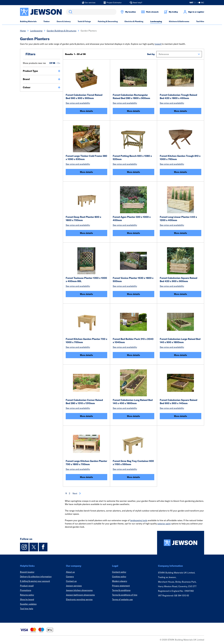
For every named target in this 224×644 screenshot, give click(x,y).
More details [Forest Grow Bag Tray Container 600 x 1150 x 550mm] (133, 477)
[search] (91, 12)
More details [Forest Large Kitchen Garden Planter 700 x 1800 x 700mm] (86, 477)
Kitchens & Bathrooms (179, 21)
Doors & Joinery (64, 21)
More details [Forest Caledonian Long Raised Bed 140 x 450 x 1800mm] (133, 416)
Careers (70, 577)
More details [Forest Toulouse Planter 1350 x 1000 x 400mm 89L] (86, 294)
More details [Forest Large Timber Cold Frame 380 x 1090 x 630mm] (86, 172)
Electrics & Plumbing (134, 21)
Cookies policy (119, 577)
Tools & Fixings (84, 21)
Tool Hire (200, 21)
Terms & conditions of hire (125, 595)
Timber (47, 21)
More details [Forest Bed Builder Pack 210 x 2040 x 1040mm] (133, 355)
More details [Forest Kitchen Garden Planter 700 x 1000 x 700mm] (86, 355)
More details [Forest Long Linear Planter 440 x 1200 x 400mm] (180, 233)
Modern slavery (120, 581)
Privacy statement (121, 586)
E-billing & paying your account (35, 581)
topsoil (158, 44)
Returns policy (27, 595)
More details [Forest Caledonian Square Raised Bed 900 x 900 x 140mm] (180, 416)
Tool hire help (27, 609)
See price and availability (78, 103)
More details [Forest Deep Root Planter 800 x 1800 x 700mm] (86, 233)
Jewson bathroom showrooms (80, 595)
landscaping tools (139, 520)
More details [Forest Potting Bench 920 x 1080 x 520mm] (133, 172)
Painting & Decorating (108, 21)
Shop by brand (27, 599)
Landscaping (156, 21)
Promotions (26, 590)
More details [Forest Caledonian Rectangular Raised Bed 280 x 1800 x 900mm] (133, 111)
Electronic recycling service (79, 599)
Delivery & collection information (36, 577)
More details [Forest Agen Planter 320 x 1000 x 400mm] (133, 233)
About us (70, 572)
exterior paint (164, 524)
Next (77, 493)
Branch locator (27, 572)
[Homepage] (181, 543)
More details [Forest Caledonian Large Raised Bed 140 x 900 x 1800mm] (180, 355)
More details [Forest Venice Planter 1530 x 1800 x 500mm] (133, 294)
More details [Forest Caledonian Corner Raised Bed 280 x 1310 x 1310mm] (86, 416)
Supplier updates (28, 604)
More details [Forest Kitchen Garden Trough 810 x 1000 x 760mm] (180, 172)
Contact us (71, 581)
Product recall (27, 586)
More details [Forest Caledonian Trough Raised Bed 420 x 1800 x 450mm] (180, 111)
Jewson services (74, 586)
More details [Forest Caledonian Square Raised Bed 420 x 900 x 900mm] (180, 294)
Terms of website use (122, 599)
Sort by (151, 54)
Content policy (119, 572)
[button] (179, 54)
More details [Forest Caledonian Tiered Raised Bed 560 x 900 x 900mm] (86, 111)
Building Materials (28, 21)
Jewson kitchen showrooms (79, 590)
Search (70, 12)
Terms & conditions (121, 590)
